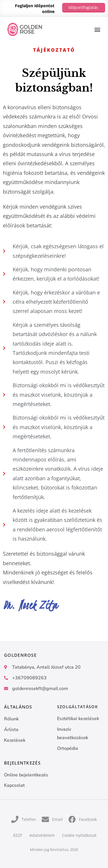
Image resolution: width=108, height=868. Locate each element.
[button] (97, 30)
